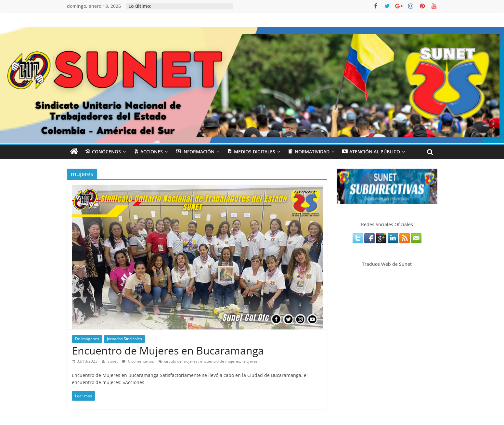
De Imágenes (87, 339)
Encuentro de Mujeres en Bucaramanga (168, 350)
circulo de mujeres (181, 361)
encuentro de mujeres (220, 361)
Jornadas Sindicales (124, 339)
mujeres (250, 361)
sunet (113, 361)
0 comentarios (138, 361)
